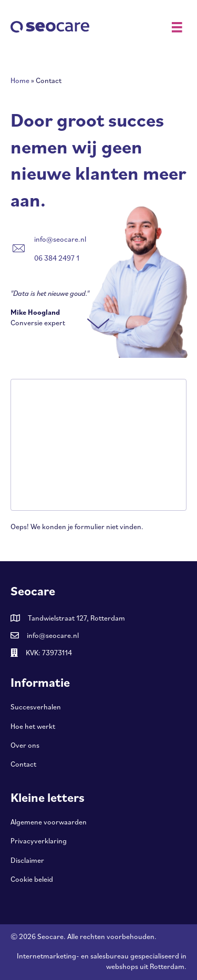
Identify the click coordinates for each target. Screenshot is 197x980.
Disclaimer (27, 860)
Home (20, 80)
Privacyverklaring (39, 841)
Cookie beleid (32, 879)
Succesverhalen (36, 707)
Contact (23, 764)
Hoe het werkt (33, 726)
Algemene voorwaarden (49, 822)
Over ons (25, 745)
